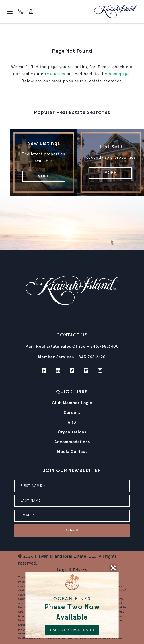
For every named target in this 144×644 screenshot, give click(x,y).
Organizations (72, 432)
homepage (119, 74)
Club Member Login (72, 403)
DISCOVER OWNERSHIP (72, 630)
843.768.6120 (92, 357)
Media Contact (72, 452)
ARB (72, 422)
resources (55, 74)
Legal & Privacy (72, 570)
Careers (72, 413)
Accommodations (72, 442)
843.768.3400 (105, 347)
